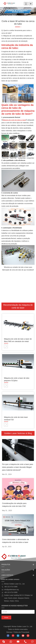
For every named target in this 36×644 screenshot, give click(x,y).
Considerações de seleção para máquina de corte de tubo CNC (14, 505)
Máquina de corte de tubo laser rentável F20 (16, 418)
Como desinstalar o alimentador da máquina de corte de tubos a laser (16, 541)
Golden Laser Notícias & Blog (18, 433)
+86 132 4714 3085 (11, 592)
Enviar (6, 618)
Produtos (18, 565)
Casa (3, 9)
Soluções (10, 9)
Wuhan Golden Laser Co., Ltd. (22, 626)
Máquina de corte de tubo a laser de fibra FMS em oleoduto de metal (18, 340)
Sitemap (9, 632)
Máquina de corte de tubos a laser (14, 120)
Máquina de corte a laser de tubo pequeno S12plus (17, 379)
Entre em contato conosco (10, 579)
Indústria (18, 9)
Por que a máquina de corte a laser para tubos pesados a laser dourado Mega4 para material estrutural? (18, 467)
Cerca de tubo (27, 9)
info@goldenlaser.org (11, 590)
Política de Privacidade (21, 632)
